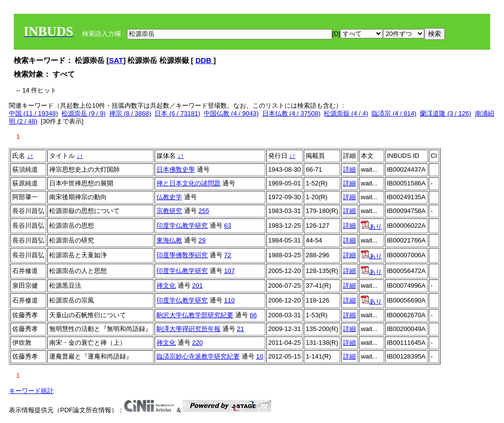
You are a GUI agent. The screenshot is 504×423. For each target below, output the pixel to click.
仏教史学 (169, 197)
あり (371, 227)
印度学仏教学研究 (182, 226)
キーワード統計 (31, 391)
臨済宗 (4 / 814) (394, 113)
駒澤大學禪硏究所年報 (189, 329)
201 (197, 286)
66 (253, 315)
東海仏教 (169, 240)
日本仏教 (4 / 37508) (292, 113)
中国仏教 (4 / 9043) (231, 113)
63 (227, 226)
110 (229, 300)
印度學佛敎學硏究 (182, 255)
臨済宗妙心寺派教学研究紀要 (198, 356)
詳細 (349, 169)
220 (197, 343)
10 (259, 356)
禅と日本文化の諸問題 (189, 183)
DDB (205, 60)
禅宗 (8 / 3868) (130, 113)
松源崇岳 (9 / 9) (84, 113)
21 (240, 329)
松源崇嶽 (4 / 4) (346, 113)
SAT (116, 60)
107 (229, 271)
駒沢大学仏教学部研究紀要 (195, 315)
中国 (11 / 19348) (33, 113)
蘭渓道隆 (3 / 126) (445, 113)
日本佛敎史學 (176, 169)
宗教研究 (169, 211)
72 (227, 255)
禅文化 (166, 286)
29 (202, 240)
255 (204, 211)
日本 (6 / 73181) (177, 113)
